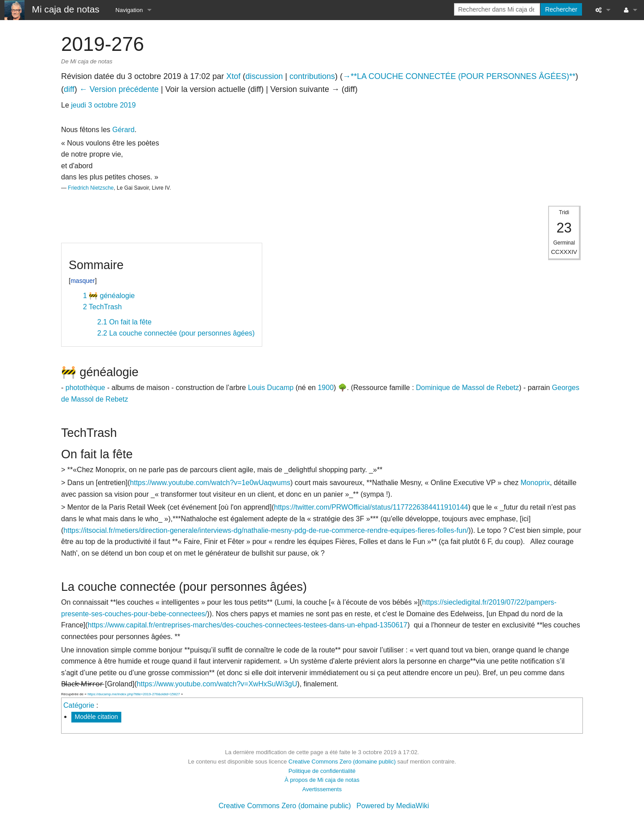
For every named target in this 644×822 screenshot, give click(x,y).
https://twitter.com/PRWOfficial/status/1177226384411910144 (371, 507)
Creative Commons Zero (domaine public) (342, 762)
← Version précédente (119, 89)
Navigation (129, 10)
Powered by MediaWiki (393, 806)
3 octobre (103, 105)
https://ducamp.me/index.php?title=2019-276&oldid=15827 (134, 694)
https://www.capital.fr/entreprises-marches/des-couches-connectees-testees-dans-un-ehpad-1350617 (248, 625)
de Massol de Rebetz (485, 388)
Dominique (433, 388)
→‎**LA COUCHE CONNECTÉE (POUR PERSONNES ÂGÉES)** (459, 76)
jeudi (78, 105)
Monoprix (535, 483)
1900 (326, 388)
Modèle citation (97, 717)
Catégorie (79, 705)
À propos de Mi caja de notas (322, 780)
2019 (128, 105)
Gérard (124, 130)
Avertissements (322, 789)
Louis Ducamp (271, 388)
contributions (312, 76)
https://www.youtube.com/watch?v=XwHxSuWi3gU (217, 684)
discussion (264, 76)
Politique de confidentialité (322, 771)
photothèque (85, 388)
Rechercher (561, 9)
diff (69, 89)
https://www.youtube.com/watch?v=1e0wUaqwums (210, 483)
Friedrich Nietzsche (91, 188)
